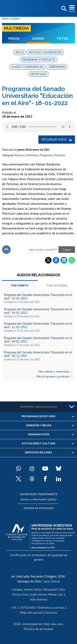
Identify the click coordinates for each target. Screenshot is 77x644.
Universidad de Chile (36, 624)
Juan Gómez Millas (44, 594)
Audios (16, 18)
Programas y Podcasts (53, 155)
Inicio (5, 18)
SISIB (17, 624)
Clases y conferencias (28, 67)
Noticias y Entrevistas (27, 155)
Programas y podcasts (38, 60)
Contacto (51, 612)
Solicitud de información (38, 508)
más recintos (39, 599)
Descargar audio (54, 139)
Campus (17, 589)
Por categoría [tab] (57, 285)
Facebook (56, 260)
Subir (6, 250)
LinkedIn (64, 260)
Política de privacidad (38, 629)
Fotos (63, 39)
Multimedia (16, 28)
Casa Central (51, 581)
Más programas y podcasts (53, 376)
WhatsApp (72, 260)
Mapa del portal (31, 612)
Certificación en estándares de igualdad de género (39, 557)
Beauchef (51, 589)
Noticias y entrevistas (45, 52)
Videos (14, 39)
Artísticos (38, 74)
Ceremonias (57, 67)
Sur (61, 594)
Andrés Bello (33, 589)
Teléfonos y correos (51, 607)
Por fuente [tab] (20, 285)
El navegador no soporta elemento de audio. (38, 127)
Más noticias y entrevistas (54, 371)
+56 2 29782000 (23, 607)
